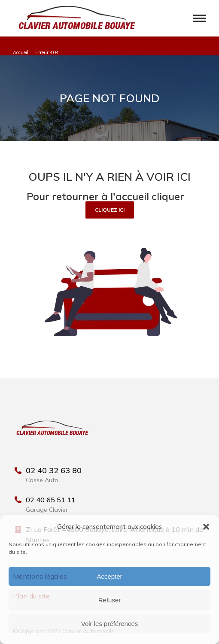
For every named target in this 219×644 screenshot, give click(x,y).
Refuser (110, 600)
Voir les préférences (110, 624)
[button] (206, 527)
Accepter (109, 576)
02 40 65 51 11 (51, 500)
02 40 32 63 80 (54, 470)
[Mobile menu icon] (200, 18)
